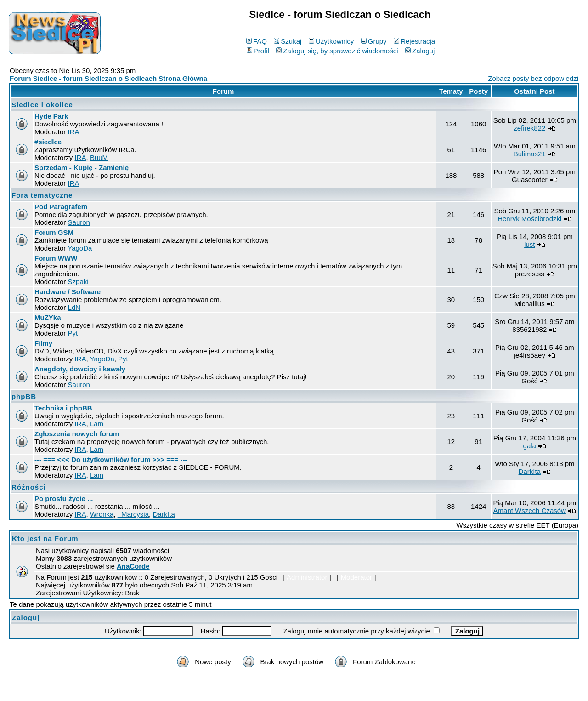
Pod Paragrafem (61, 207)
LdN (74, 307)
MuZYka (48, 317)
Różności (29, 487)
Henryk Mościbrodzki (529, 219)
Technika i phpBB (63, 408)
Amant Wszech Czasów (530, 510)
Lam (97, 424)
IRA (74, 132)
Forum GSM (54, 232)
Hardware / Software (68, 292)
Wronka (102, 514)
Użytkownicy (331, 41)
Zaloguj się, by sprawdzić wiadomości (337, 51)
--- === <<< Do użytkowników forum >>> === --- (111, 459)
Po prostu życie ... (64, 499)
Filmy (43, 343)
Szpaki (78, 282)
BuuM (99, 157)
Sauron (79, 222)
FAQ (257, 41)
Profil (258, 51)
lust (529, 244)
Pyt (73, 333)
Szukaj (288, 41)
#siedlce (48, 142)
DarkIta (530, 471)
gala (530, 446)
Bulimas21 (530, 154)
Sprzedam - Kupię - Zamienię (82, 168)
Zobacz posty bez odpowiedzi (533, 78)
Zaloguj (420, 51)
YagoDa (80, 248)
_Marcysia (133, 514)
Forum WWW (56, 258)
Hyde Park (51, 116)
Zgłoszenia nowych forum (77, 434)
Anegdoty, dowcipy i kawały (80, 369)
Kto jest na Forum (45, 539)
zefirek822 (529, 128)
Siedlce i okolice (42, 105)
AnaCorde (133, 566)
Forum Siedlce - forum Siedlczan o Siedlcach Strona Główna (108, 78)
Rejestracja (414, 41)
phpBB (24, 396)
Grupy (374, 41)
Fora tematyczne (42, 195)
